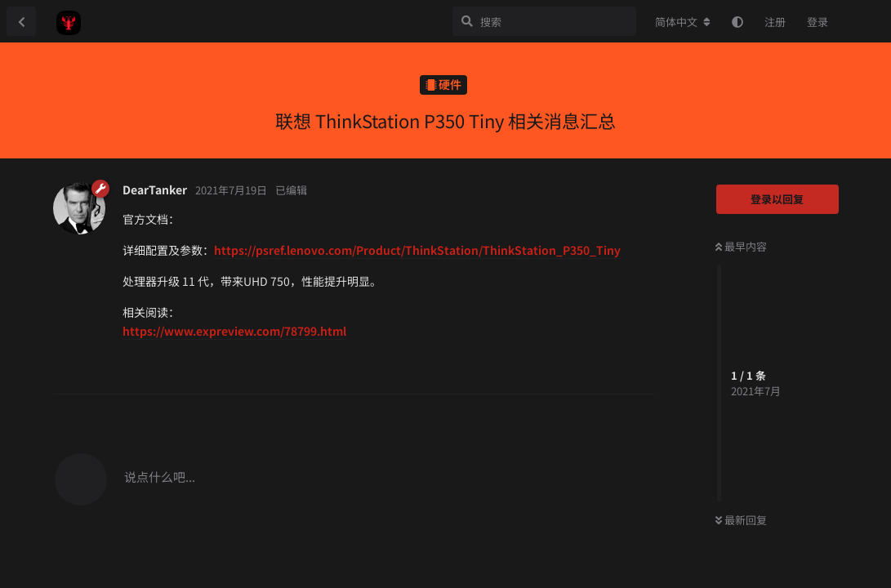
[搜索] (544, 21)
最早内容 (741, 246)
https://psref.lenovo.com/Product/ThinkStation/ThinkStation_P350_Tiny (417, 250)
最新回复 (741, 520)
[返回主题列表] (21, 21)
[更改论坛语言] (683, 22)
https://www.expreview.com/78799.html (234, 331)
